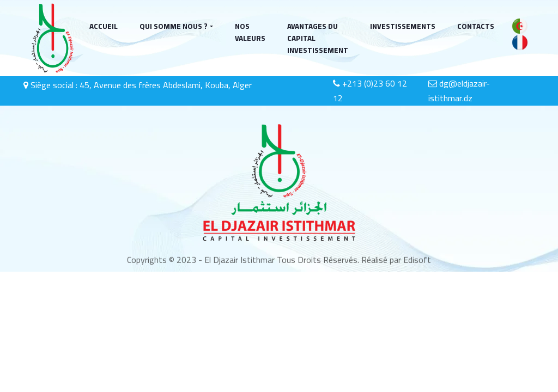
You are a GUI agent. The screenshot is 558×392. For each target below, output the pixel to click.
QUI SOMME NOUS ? (174, 26)
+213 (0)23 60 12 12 (370, 91)
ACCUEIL (104, 26)
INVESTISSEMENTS (403, 26)
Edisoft (416, 261)
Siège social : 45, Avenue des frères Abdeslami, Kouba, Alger (138, 85)
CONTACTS (476, 26)
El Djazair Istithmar (239, 261)
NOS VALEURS (250, 32)
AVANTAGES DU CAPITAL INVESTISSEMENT (318, 38)
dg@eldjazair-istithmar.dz (459, 91)
